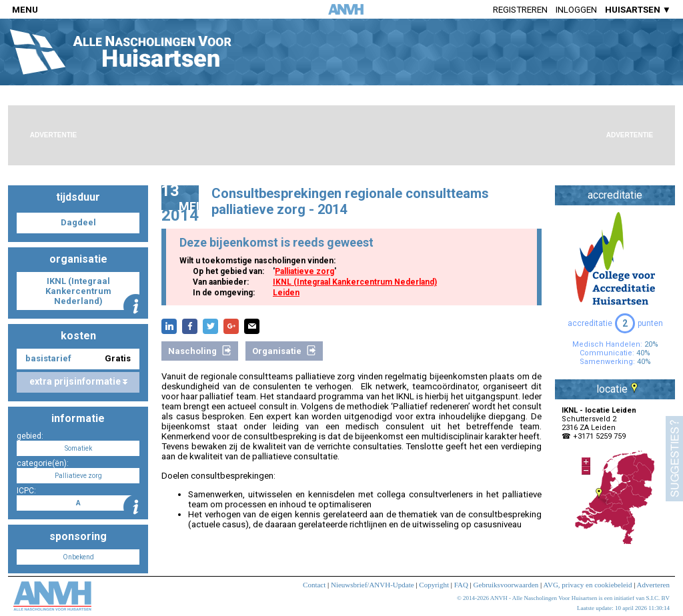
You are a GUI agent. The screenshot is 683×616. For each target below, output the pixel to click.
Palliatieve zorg (304, 271)
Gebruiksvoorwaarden (506, 585)
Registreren (520, 10)
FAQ (461, 585)
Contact (314, 585)
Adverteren (653, 585)
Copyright (434, 585)
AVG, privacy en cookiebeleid (587, 585)
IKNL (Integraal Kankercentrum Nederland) (355, 282)
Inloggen (576, 10)
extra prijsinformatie (78, 381)
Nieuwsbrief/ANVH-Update (373, 585)
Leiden (286, 293)
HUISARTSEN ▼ (638, 10)
